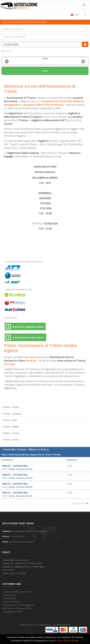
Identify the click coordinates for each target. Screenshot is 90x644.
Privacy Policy (10, 595)
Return (6, 51)
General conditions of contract (18, 592)
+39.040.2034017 (18, 536)
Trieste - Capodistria (15, 466)
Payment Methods (12, 602)
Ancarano (20, 469)
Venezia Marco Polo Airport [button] (25, 337)
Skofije (12, 469)
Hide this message (71, 641)
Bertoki (29, 469)
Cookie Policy (10, 598)
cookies (59, 641)
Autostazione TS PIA (13, 612)
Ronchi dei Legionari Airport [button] (25, 327)
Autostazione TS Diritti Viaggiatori (19, 605)
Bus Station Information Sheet (17, 608)
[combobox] (78, 15)
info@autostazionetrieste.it (22, 542)
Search (45, 71)
